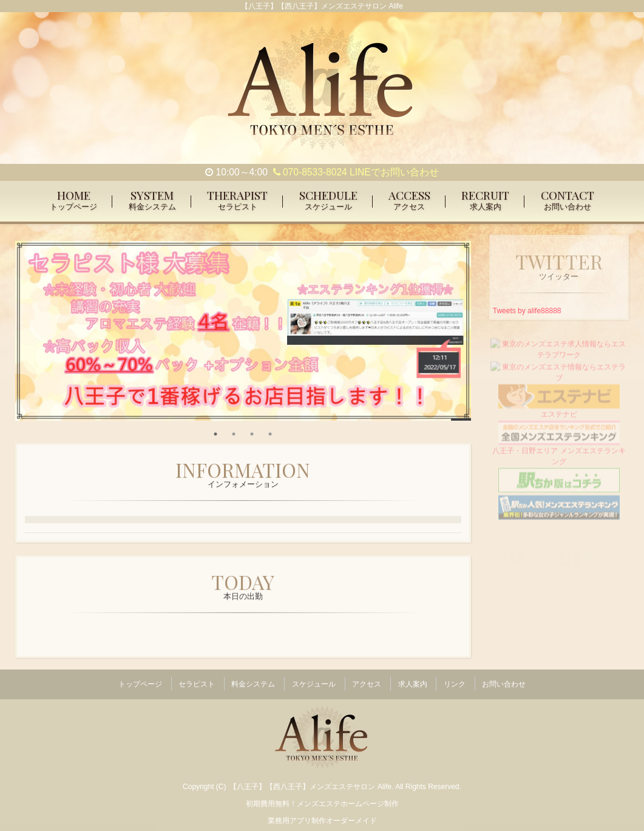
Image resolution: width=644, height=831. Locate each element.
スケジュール (314, 681)
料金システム (253, 681)
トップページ (140, 681)
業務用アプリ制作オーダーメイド (322, 814)
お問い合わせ (504, 681)
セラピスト (197, 681)
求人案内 (413, 681)
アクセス (367, 681)
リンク (455, 681)
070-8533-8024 (310, 172)
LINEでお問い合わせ (394, 172)
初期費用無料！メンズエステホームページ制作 (322, 797)
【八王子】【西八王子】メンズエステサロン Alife (310, 780)
